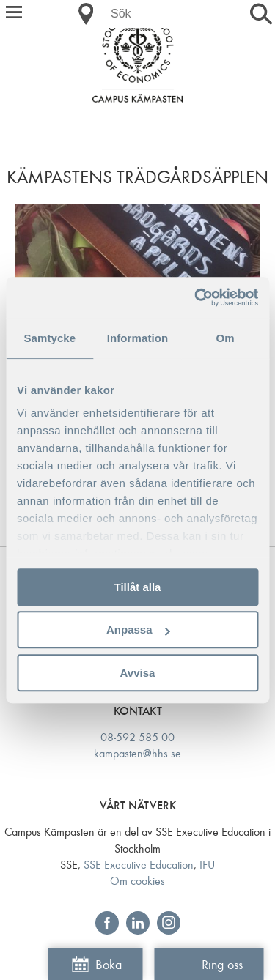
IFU (207, 865)
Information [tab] (138, 338)
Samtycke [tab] (49, 338)
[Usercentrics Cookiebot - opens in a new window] (196, 297)
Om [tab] (225, 338)
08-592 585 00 (137, 737)
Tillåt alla (138, 587)
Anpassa (138, 630)
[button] (14, 14)
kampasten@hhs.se (137, 753)
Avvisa (138, 673)
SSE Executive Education (139, 865)
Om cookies (137, 881)
